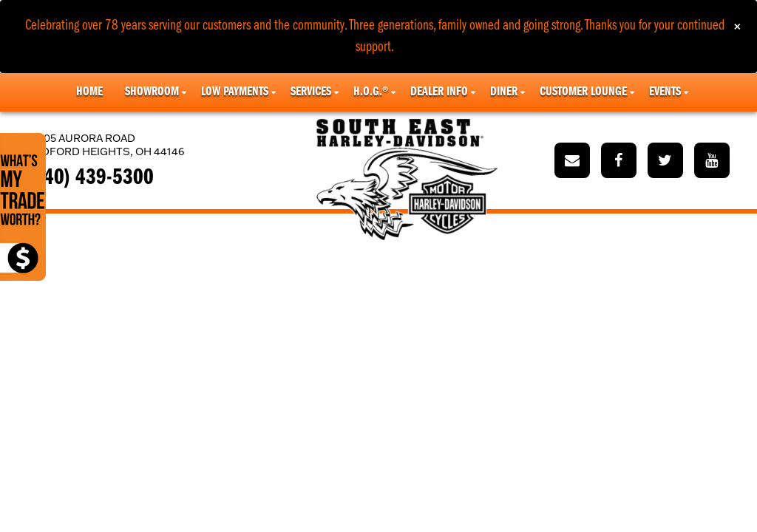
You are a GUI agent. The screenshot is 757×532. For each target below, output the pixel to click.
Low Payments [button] (235, 92)
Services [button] (311, 92)
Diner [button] (504, 92)
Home (89, 92)
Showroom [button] (152, 92)
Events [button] (665, 92)
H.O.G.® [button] (371, 92)
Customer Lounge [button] (583, 92)
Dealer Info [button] (439, 92)
